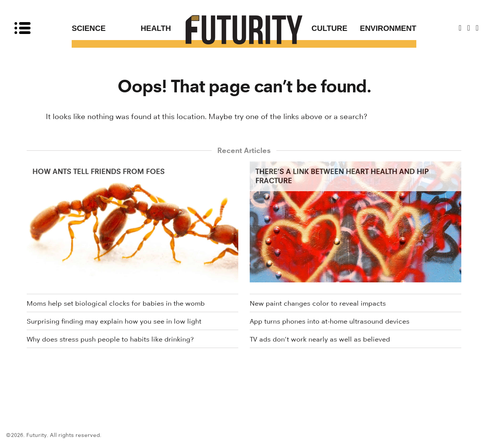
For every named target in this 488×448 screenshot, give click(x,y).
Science (89, 28)
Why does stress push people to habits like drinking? (110, 339)
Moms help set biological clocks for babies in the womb (116, 303)
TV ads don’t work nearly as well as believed (320, 339)
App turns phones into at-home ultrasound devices (330, 321)
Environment (388, 28)
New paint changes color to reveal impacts (318, 303)
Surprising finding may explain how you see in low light (114, 321)
